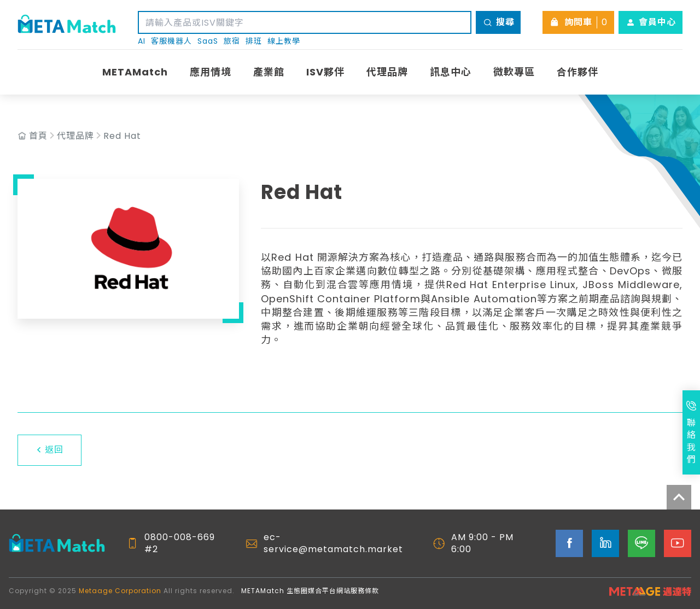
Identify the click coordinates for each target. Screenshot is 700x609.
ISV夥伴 (325, 72)
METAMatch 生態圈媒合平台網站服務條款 (310, 591)
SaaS (208, 41)
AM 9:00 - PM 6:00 (482, 543)
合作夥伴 (577, 72)
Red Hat (122, 136)
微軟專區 (514, 72)
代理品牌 (387, 72)
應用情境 (211, 72)
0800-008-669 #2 (180, 543)
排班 (254, 41)
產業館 (269, 72)
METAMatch (135, 72)
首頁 (38, 136)
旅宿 (232, 41)
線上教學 (284, 41)
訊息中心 (451, 72)
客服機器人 (171, 41)
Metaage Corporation (120, 591)
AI (142, 41)
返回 (49, 450)
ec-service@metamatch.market (333, 543)
